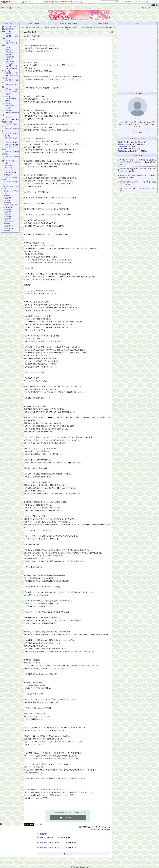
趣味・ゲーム (29, 2)
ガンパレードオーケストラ (104, 28)
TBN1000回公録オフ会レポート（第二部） (46, 848)
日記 (8, 8)
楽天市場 (155, 2)
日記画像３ (8, 200)
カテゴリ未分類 (31, 28)
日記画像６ (8, 212)
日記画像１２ (8, 226)
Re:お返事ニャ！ (135, 182)
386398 (152, 5)
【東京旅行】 (8, 103)
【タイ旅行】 (8, 108)
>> (129, 2)
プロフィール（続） (11, 27)
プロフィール (16, 8)
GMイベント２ (9, 168)
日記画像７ (8, 214)
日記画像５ (8, 210)
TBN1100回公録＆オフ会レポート (42, 838)
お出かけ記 (8, 31)
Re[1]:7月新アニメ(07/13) (138, 169)
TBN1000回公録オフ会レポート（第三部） (46, 843)
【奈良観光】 (8, 50)
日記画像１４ (8, 231)
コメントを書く (106, 829)
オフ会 (64, 28)
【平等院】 (8, 34)
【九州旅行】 (8, 117)
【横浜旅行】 (8, 94)
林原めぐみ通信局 (55, 28)
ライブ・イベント (80, 28)
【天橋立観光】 (9, 57)
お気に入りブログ (137, 139)
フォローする (137, 132)
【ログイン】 (153, 8)
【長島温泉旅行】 (10, 106)
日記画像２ (8, 198)
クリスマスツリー (10, 173)
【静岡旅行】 (8, 101)
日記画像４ (8, 203)
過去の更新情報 (9, 29)
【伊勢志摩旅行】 (10, 52)
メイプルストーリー (43, 28)
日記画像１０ (8, 221)
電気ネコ (123, 175)
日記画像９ (8, 219)
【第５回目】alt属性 (11, 142)
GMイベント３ (9, 170)
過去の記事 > (103, 23)
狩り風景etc (8, 175)
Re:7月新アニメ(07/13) (136, 175)
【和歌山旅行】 (9, 62)
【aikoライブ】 (9, 64)
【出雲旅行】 (8, 59)
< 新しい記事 (34, 23)
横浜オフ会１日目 (33, 36)
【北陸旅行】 (8, 41)
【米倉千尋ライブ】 (11, 66)
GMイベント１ (9, 165)
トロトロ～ (123, 169)
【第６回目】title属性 (11, 145)
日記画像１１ (8, 224)
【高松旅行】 (8, 96)
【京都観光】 (8, 54)
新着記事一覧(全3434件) (69, 23)
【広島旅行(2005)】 (11, 99)
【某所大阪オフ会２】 (11, 89)
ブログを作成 (146, 2)
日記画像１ (8, 196)
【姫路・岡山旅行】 (11, 92)
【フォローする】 (141, 8)
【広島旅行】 (8, 48)
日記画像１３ (8, 228)
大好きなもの (91, 28)
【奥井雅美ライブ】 (11, 73)
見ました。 (129, 188)
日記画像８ (8, 216)
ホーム (3, 8)
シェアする (39, 824)
